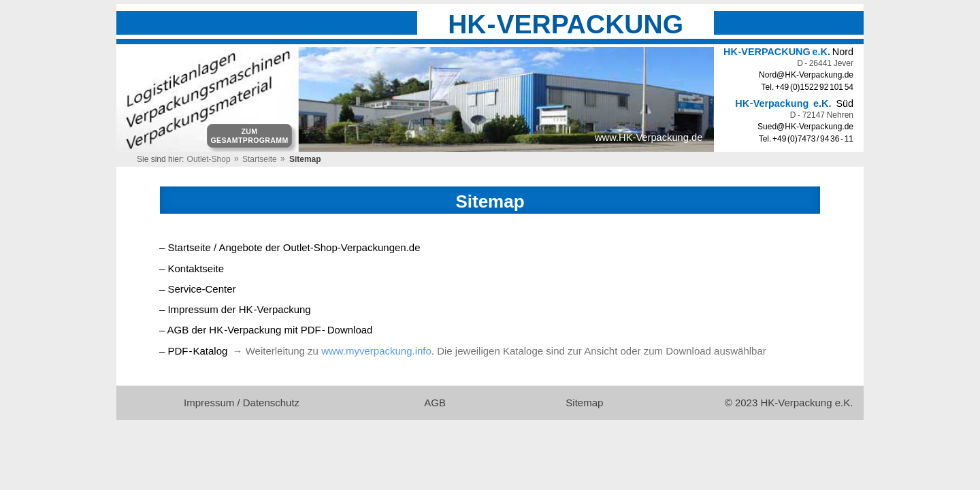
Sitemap (586, 403)
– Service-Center (198, 289)
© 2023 (789, 403)
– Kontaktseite (192, 268)
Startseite (260, 159)
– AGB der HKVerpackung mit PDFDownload (266, 330)
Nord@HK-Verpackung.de (806, 75)
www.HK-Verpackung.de (649, 137)
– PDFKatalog (193, 351)
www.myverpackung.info (376, 351)
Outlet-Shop (209, 159)
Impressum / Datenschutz (242, 403)
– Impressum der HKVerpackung (235, 309)
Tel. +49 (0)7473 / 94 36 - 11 (806, 139)
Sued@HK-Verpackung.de (805, 127)
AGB (436, 403)
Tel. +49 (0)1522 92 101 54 (807, 87)
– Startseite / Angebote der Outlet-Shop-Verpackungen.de (290, 247)
